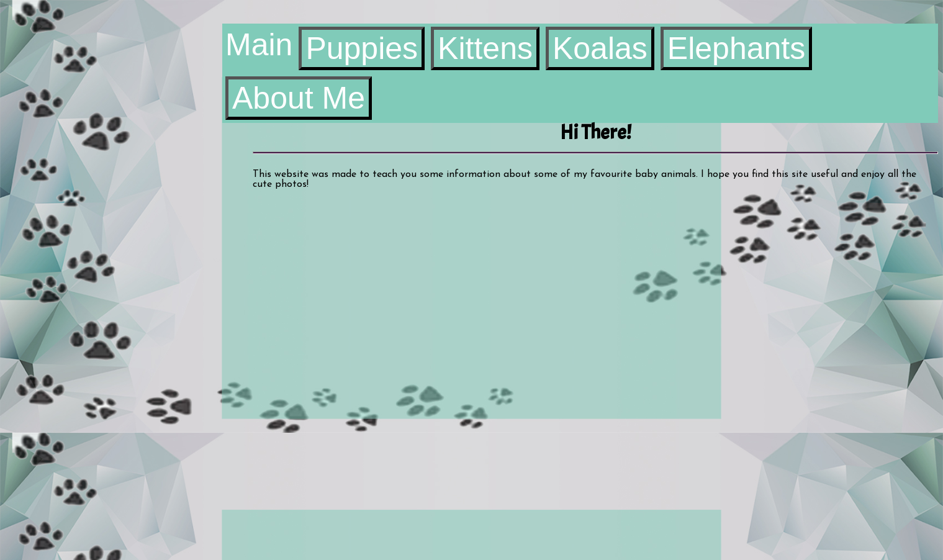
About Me (299, 98)
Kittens (485, 48)
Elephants (736, 48)
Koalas (600, 48)
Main (259, 45)
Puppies (362, 48)
